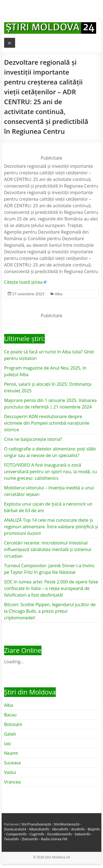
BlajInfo (94, 829)
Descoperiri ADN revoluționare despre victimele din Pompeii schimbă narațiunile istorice (47, 423)
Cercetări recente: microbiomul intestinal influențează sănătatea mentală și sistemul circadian (48, 549)
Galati (10, 734)
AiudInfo (78, 829)
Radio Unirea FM (54, 839)
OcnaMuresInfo (60, 834)
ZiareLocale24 (15, 829)
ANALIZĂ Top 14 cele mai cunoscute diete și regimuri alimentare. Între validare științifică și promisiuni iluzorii (51, 527)
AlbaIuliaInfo (39, 829)
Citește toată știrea (23, 282)
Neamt (11, 753)
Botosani (13, 724)
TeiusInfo (11, 839)
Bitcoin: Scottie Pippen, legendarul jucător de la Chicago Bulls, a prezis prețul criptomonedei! (50, 611)
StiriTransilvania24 (36, 824)
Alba (59, 294)
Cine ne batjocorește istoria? (33, 439)
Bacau (10, 715)
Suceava (12, 763)
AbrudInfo (60, 829)
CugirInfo (37, 834)
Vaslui (10, 772)
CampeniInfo (16, 834)
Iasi (8, 744)
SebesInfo (83, 834)
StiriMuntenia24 (67, 824)
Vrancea (12, 782)
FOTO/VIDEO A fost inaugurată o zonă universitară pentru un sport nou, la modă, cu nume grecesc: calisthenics (51, 472)
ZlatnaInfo (30, 839)
